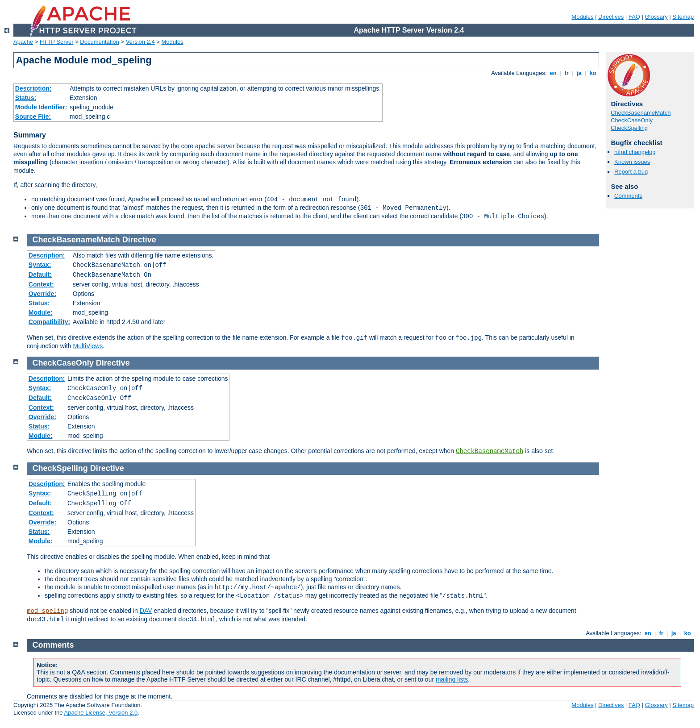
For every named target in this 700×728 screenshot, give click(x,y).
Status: (26, 98)
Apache (23, 42)
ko (593, 73)
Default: (40, 275)
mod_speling (47, 611)
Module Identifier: (41, 107)
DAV (146, 611)
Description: (33, 88)
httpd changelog (635, 152)
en (553, 73)
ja (579, 73)
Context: (41, 284)
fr (567, 73)
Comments (628, 196)
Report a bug (631, 172)
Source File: (33, 116)
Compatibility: (49, 322)
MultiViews (88, 346)
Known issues (632, 162)
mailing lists (452, 679)
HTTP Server (57, 42)
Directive (139, 240)
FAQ (634, 17)
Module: (41, 312)
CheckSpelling (629, 128)
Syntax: (40, 265)
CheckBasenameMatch (641, 113)
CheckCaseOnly (632, 120)
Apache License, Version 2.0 (101, 713)
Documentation (99, 42)
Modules (582, 17)
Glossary (656, 17)
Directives (611, 17)
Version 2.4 (140, 42)
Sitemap (683, 17)
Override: (42, 294)
